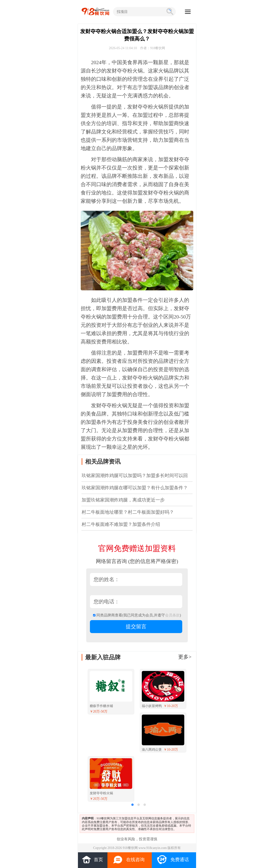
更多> (185, 657)
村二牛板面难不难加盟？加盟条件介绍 (121, 524)
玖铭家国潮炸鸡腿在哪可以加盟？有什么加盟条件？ (135, 488)
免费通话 (173, 860)
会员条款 (172, 615)
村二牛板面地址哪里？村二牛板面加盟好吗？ (128, 512)
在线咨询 (129, 860)
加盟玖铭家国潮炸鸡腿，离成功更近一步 (123, 500)
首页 (92, 859)
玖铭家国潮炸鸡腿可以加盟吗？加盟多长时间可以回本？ (135, 477)
